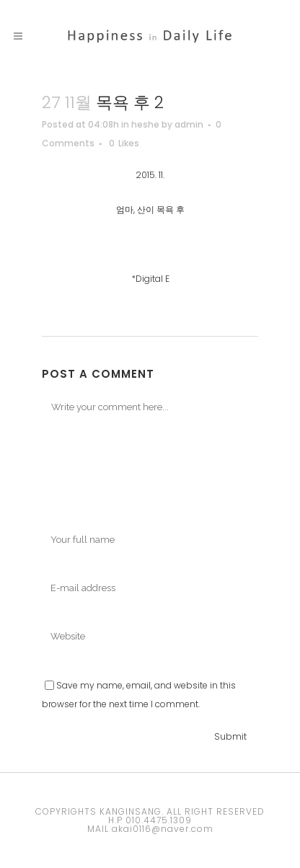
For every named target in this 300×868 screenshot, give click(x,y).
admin (189, 124)
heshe (145, 124)
